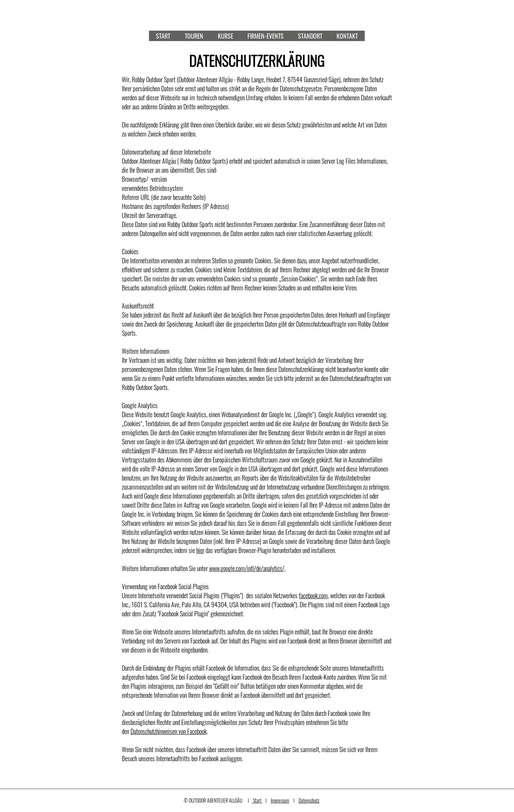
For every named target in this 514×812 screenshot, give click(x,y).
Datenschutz (309, 800)
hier (200, 550)
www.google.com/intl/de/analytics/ (247, 568)
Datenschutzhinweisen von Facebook (169, 731)
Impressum (280, 800)
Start (257, 800)
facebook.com (313, 595)
